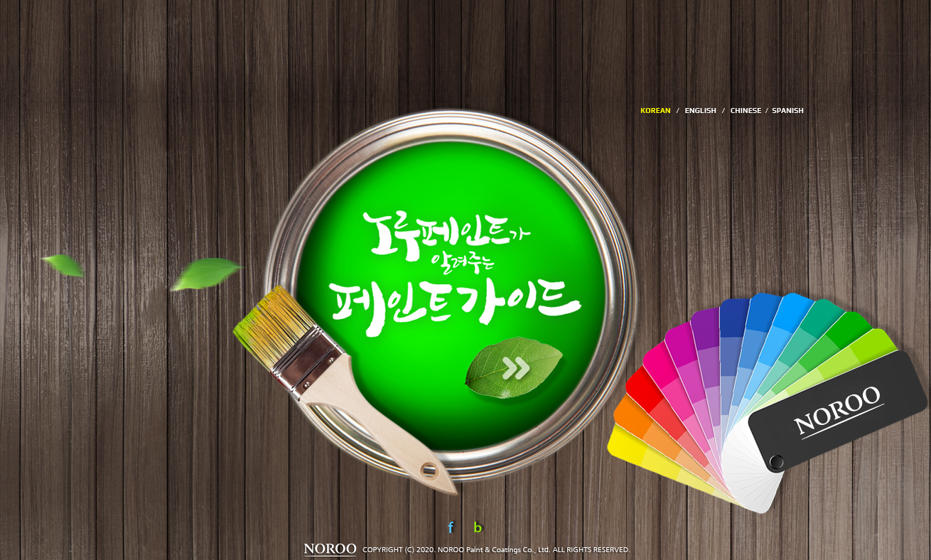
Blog (479, 527)
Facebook (453, 527)
